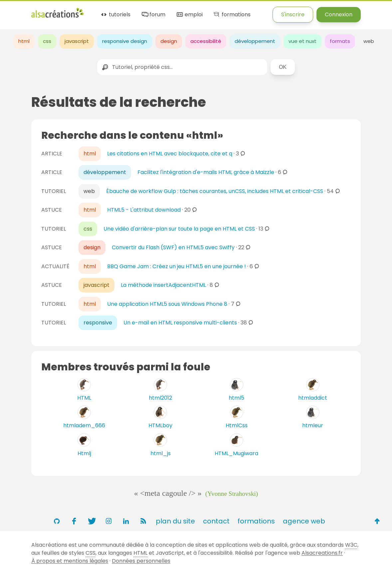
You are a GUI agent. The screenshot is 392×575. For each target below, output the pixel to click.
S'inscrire (293, 14)
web (369, 41)
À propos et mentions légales (70, 561)
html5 (236, 398)
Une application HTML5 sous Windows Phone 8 (167, 304)
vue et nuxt (302, 41)
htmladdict (313, 398)
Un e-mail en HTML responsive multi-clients (180, 323)
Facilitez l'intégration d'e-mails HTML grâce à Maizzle (206, 172)
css (47, 41)
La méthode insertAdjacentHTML (163, 285)
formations (231, 15)
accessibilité (206, 41)
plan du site (175, 521)
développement (255, 41)
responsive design (125, 41)
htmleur (313, 425)
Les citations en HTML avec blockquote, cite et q (170, 154)
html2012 (160, 398)
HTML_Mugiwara (236, 453)
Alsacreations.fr (322, 553)
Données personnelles (141, 561)
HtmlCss (237, 425)
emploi (189, 15)
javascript (77, 41)
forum (153, 15)
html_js (161, 453)
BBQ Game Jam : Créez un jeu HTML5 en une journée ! (177, 266)
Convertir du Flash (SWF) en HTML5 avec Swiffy (173, 247)
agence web (304, 521)
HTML (84, 398)
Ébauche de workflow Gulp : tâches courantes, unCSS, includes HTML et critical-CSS (215, 191)
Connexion (339, 14)
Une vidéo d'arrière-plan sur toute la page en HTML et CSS (179, 229)
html (24, 41)
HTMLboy (160, 425)
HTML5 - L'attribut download (144, 210)
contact (216, 521)
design (169, 41)
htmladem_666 (84, 425)
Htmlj (84, 453)
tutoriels (115, 15)
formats (340, 41)
